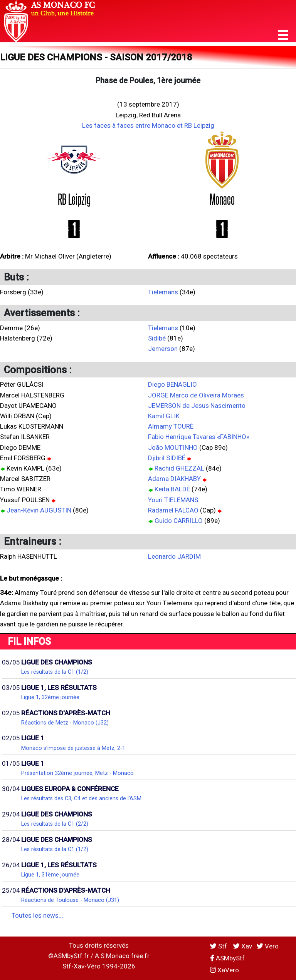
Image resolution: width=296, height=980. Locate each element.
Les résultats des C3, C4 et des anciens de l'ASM (81, 798)
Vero (268, 946)
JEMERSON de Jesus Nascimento (197, 406)
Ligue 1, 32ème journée (50, 697)
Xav (243, 946)
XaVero (225, 970)
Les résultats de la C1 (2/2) (55, 824)
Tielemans (163, 292)
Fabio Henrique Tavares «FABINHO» (199, 437)
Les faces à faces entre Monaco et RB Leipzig (148, 125)
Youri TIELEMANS (173, 500)
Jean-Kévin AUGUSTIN (39, 510)
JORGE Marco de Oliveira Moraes (196, 395)
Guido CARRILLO (179, 521)
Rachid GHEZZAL (179, 468)
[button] (283, 35)
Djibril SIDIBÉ (167, 458)
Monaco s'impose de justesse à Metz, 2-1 (73, 748)
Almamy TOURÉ (171, 426)
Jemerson (163, 349)
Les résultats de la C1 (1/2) (55, 672)
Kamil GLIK (164, 416)
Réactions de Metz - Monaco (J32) (65, 723)
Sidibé (157, 338)
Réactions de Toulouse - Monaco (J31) (70, 900)
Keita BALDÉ (172, 489)
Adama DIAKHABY (174, 479)
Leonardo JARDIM (174, 556)
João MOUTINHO (173, 447)
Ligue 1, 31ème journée (50, 875)
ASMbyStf (227, 958)
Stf (219, 946)
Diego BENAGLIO (172, 384)
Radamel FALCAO (173, 510)
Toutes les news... (37, 915)
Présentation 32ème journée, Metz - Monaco (77, 773)
